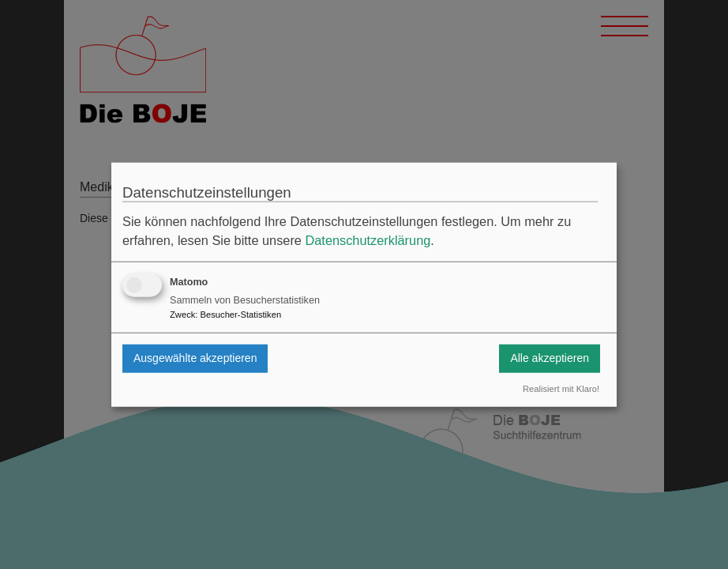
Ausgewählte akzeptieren (195, 358)
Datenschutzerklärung (368, 240)
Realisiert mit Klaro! (561, 389)
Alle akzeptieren (550, 358)
